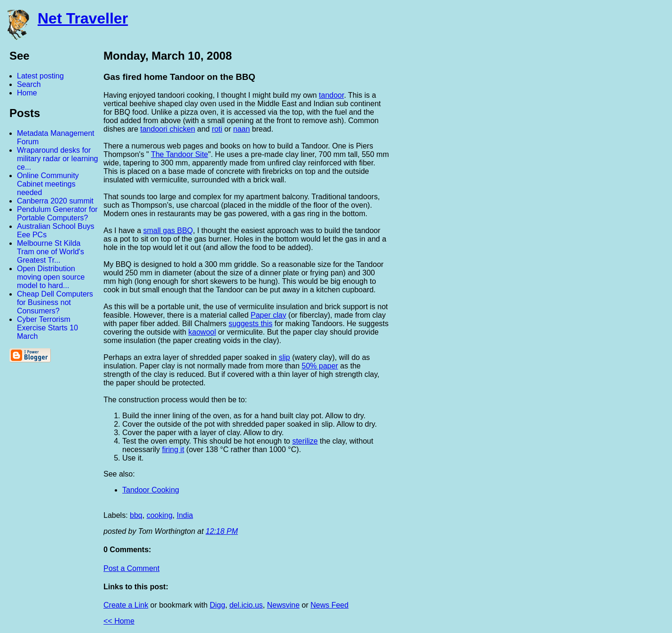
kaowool (202, 332)
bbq (136, 515)
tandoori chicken (168, 129)
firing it (173, 449)
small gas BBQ (168, 231)
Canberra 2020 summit (55, 201)
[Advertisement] (569, 189)
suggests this (250, 324)
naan (242, 129)
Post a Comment (131, 568)
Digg (217, 605)
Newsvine (283, 605)
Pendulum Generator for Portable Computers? (57, 214)
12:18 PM (221, 531)
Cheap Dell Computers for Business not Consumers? (55, 302)
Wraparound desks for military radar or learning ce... (58, 159)
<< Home (119, 621)
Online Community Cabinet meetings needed (48, 184)
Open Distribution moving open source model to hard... (51, 277)
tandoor (331, 95)
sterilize (305, 441)
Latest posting (40, 76)
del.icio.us (246, 605)
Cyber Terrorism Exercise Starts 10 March (47, 328)
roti (217, 129)
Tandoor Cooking (151, 490)
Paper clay (269, 315)
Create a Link (126, 605)
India (185, 515)
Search (29, 84)
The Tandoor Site (180, 154)
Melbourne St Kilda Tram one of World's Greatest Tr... (51, 252)
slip (285, 357)
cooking (160, 515)
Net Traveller (83, 18)
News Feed (329, 605)
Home (27, 93)
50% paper (320, 366)
